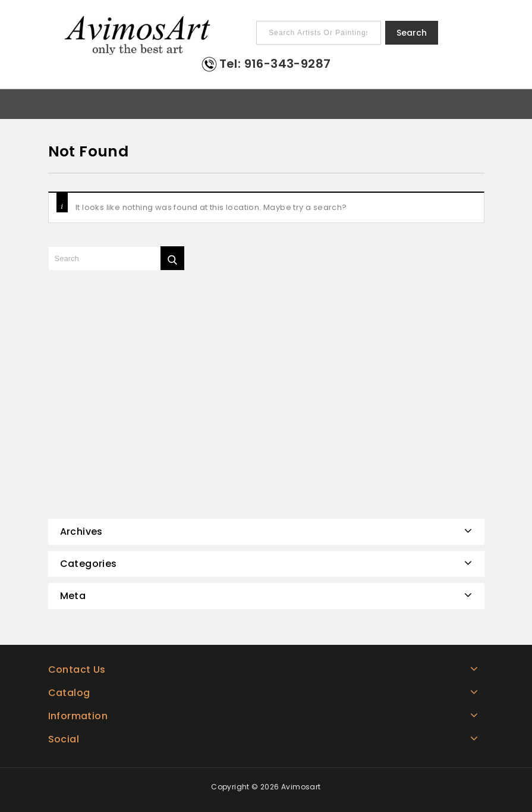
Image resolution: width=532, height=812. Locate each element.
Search (412, 33)
